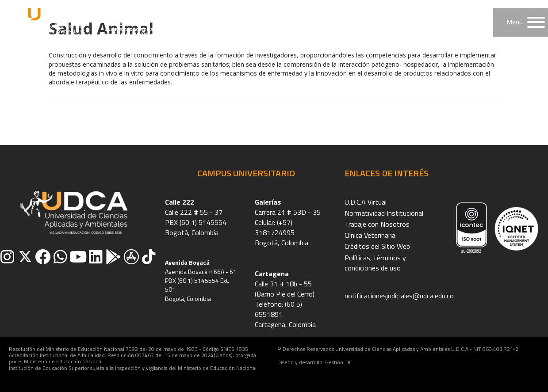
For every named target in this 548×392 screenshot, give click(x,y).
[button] (521, 22)
